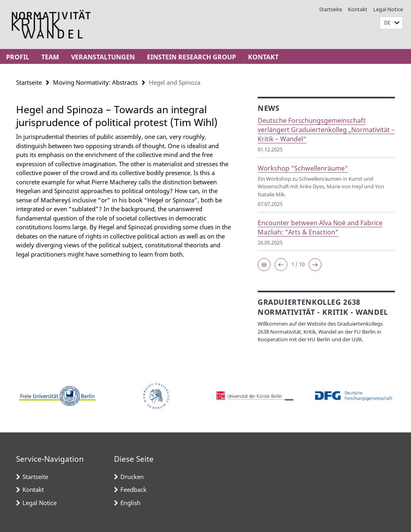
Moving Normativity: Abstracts (95, 82)
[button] (391, 23)
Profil (18, 57)
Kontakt (358, 9)
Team (50, 57)
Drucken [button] (132, 477)
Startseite (331, 9)
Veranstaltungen (103, 57)
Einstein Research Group (191, 57)
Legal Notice (388, 9)
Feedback (133, 489)
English (130, 503)
